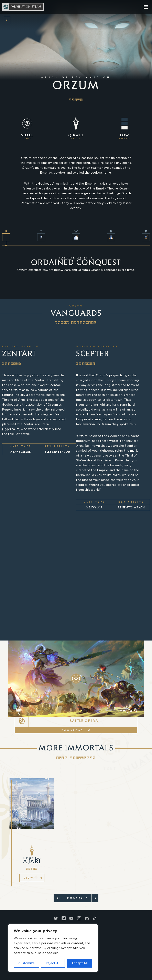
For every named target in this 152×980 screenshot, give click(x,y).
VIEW (31, 878)
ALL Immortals (74, 898)
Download (76, 730)
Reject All (53, 963)
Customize (26, 963)
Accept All (79, 963)
